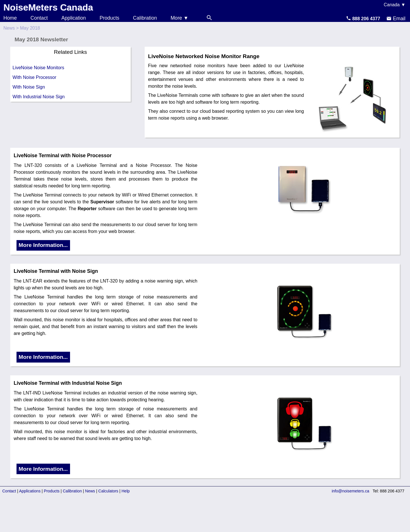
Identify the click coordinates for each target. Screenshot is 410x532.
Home (10, 18)
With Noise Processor (34, 77)
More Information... (43, 245)
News (9, 28)
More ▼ (179, 18)
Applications (30, 491)
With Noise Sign (29, 87)
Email (396, 19)
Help (126, 491)
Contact (39, 18)
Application (74, 18)
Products (109, 18)
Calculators (108, 491)
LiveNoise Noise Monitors (38, 68)
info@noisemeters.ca (350, 491)
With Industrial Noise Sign (39, 97)
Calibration (145, 18)
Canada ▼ (395, 5)
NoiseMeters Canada (48, 7)
